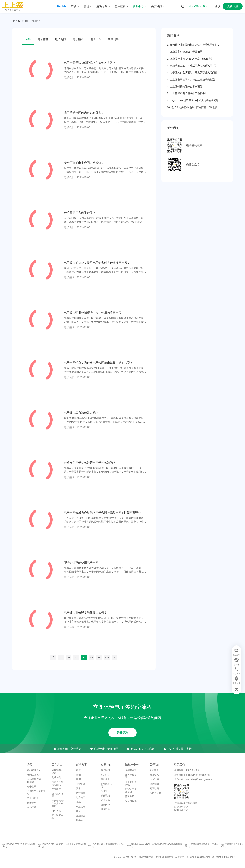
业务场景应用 (106, 785)
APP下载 (56, 811)
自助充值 (32, 807)
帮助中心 (105, 809)
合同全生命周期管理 (36, 792)
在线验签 (56, 789)
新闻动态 (154, 775)
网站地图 (154, 789)
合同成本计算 (57, 795)
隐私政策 (130, 796)
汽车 (78, 789)
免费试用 (233, 6)
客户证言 (105, 775)
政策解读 (105, 805)
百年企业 (105, 779)
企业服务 (81, 816)
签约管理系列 (34, 770)
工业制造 (81, 784)
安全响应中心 (57, 817)
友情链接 (180, 857)
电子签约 (32, 787)
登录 (217, 6)
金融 (78, 802)
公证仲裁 (56, 777)
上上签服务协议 (131, 783)
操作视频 (105, 796)
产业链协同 (33, 798)
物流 (78, 811)
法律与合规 (131, 770)
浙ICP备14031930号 (226, 857)
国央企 (80, 820)
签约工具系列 (34, 775)
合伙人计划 (155, 793)
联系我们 (154, 784)
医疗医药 (81, 793)
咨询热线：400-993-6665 (187, 770)
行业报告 (105, 791)
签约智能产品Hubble (34, 781)
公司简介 (154, 770)
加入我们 (154, 779)
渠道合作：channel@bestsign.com (192, 775)
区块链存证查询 (57, 771)
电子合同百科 (33, 21)
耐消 (78, 779)
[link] (33, 21)
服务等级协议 (131, 776)
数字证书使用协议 (131, 790)
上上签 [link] (16, 21)
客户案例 (105, 770)
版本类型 (32, 803)
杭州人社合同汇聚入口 (57, 783)
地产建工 (81, 798)
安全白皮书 (131, 801)
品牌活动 (105, 800)
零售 (78, 770)
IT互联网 (81, 807)
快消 (78, 775)
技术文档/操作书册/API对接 (58, 804)
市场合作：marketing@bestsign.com (193, 779)
